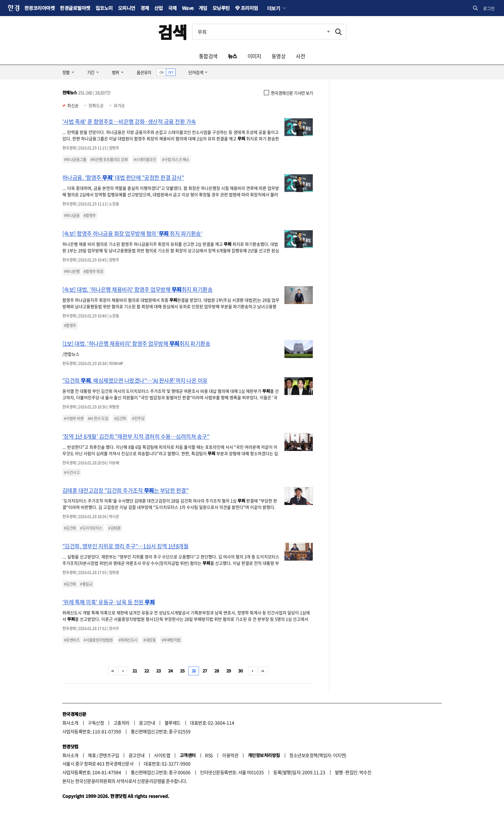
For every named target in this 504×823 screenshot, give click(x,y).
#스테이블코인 (145, 160)
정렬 (66, 72)
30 (241, 671)
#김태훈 (114, 528)
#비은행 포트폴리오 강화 (109, 160)
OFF (171, 72)
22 (147, 671)
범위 (116, 72)
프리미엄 (249, 8)
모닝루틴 (221, 8)
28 (217, 671)
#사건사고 (72, 472)
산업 (159, 8)
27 (205, 671)
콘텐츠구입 (109, 755)
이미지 (254, 56)
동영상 (279, 56)
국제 (172, 8)
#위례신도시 (128, 640)
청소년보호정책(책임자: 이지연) (318, 755)
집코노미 (104, 8)
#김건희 (120, 418)
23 (159, 671)
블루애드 (173, 723)
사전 (300, 56)
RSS (209, 755)
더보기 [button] (274, 8)
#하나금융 (72, 215)
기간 (91, 72)
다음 (253, 671)
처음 (113, 671)
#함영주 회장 (93, 271)
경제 (145, 8)
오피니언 (127, 8)
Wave (188, 8)
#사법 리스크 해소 (176, 160)
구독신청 (96, 723)
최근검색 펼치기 (324, 32)
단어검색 (196, 72)
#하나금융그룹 (75, 160)
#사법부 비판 (74, 418)
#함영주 (90, 215)
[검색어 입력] (262, 32)
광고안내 (147, 723)
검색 (172, 32)
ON (162, 72)
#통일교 (86, 584)
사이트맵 (162, 755)
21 (135, 671)
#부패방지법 (171, 640)
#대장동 (149, 640)
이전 (123, 671)
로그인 (489, 8)
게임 (203, 8)
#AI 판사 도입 (98, 418)
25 (182, 671)
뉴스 (233, 56)
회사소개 (70, 723)
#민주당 (138, 418)
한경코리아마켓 (40, 8)
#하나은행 (72, 271)
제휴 (92, 755)
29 (229, 671)
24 (171, 671)
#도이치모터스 (91, 528)
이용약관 (230, 755)
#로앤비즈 (72, 640)
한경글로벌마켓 (75, 8)
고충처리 (122, 723)
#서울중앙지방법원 (98, 640)
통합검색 (208, 56)
